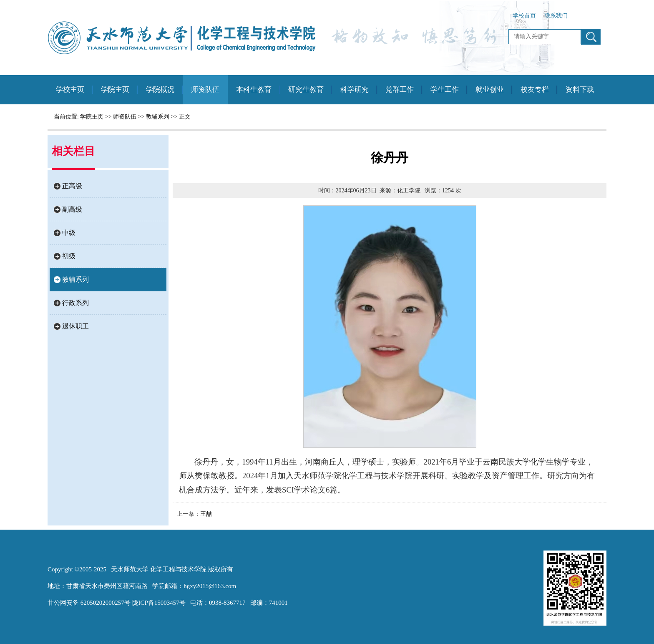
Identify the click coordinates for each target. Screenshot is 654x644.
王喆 (206, 514)
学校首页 (524, 16)
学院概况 (160, 90)
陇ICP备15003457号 (159, 603)
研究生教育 (306, 90)
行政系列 (75, 303)
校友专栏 (535, 90)
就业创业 (490, 90)
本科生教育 (254, 90)
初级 (69, 256)
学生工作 (445, 90)
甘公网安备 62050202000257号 (89, 603)
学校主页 (70, 90)
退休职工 (75, 326)
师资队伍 (205, 90)
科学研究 (355, 90)
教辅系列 (158, 117)
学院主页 (115, 90)
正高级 (72, 186)
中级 (69, 233)
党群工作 (400, 90)
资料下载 (580, 90)
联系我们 (556, 16)
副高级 (72, 209)
